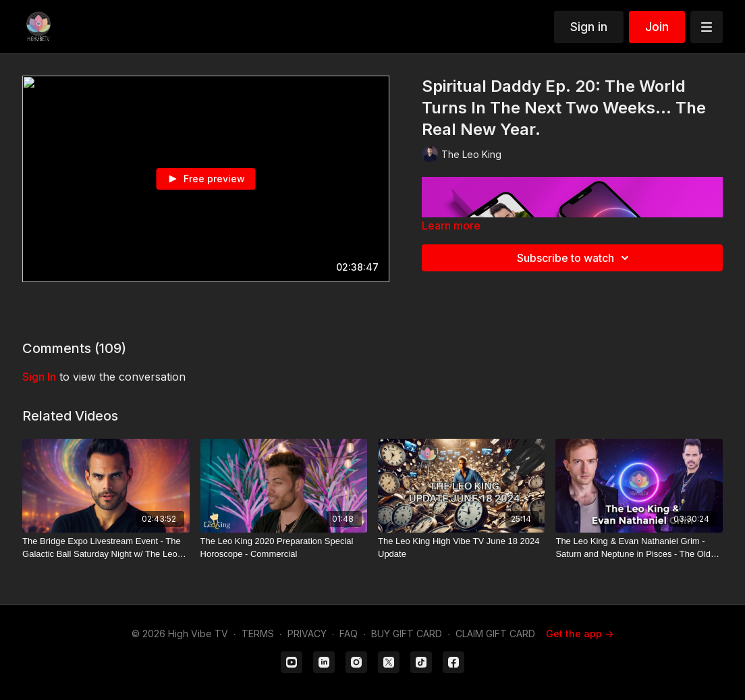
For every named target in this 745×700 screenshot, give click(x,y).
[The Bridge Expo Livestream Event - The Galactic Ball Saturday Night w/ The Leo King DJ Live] (106, 548)
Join (657, 27)
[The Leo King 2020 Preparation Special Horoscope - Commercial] (284, 548)
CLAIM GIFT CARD (495, 634)
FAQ (349, 634)
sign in (39, 377)
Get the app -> (580, 634)
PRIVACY (307, 634)
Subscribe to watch (575, 258)
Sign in (589, 27)
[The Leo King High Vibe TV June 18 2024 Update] (461, 548)
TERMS (258, 634)
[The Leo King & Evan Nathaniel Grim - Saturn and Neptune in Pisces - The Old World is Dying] (639, 548)
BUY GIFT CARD (407, 634)
